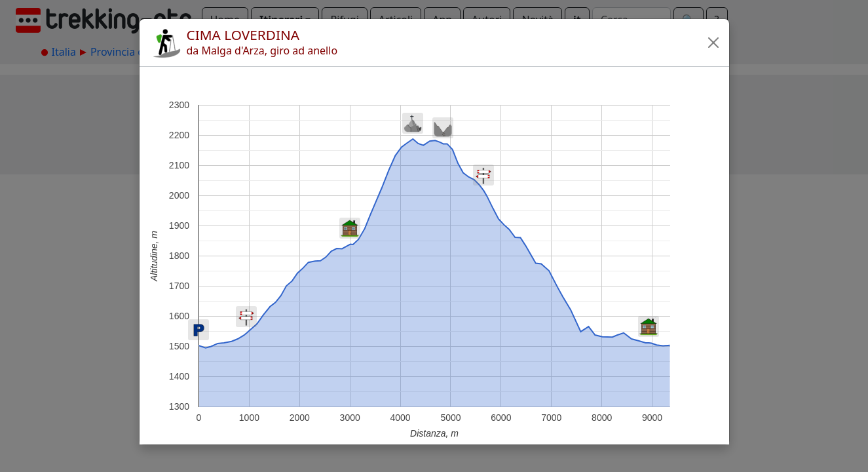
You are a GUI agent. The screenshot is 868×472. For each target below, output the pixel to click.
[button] (713, 43)
